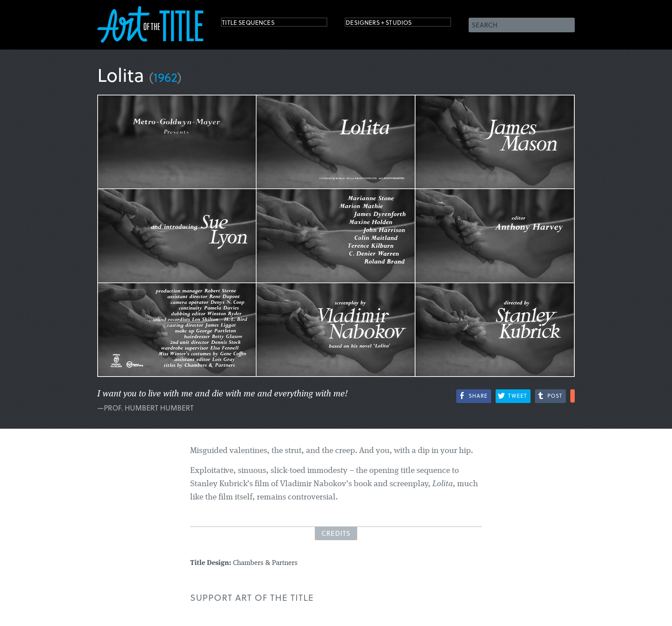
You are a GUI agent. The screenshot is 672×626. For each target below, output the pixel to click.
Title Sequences (258, 24)
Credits (336, 533)
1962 (165, 77)
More (573, 396)
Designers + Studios (392, 24)
